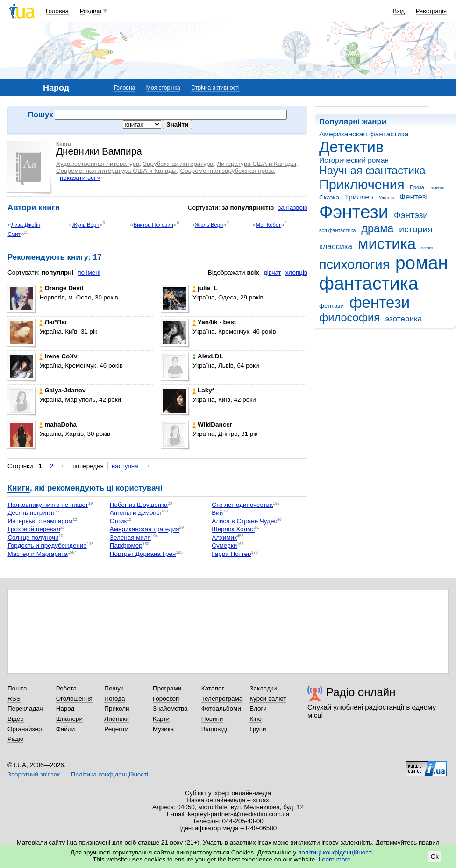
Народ (65, 708)
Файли (66, 729)
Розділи (91, 11)
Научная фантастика (372, 171)
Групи (258, 729)
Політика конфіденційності (110, 774)
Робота (66, 688)
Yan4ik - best (214, 322)
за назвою (293, 208)
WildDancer (212, 424)
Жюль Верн (209, 225)
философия (349, 318)
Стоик (118, 521)
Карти (161, 719)
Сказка (329, 197)
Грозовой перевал (34, 530)
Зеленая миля (130, 537)
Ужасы (386, 198)
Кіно (256, 719)
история (416, 229)
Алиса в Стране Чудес (244, 521)
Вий (217, 513)
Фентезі (413, 197)
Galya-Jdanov (62, 390)
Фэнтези (354, 212)
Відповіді (214, 729)
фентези (380, 302)
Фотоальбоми (221, 708)
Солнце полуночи (33, 537)
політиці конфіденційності (335, 852)
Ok (435, 857)
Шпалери (69, 719)
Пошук (114, 688)
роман (422, 263)
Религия (437, 188)
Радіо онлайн (361, 692)
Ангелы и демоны (135, 513)
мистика (387, 244)
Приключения (362, 185)
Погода (114, 699)
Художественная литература (98, 164)
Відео (16, 719)
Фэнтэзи (411, 215)
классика (336, 246)
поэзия (427, 248)
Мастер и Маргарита (37, 554)
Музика (163, 729)
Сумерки (224, 546)
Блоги (258, 708)
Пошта (17, 688)
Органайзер (25, 729)
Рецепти (116, 729)
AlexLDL (208, 356)
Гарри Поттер (231, 554)
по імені (89, 273)
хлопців (296, 273)
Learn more (335, 859)
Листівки (117, 719)
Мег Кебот (268, 225)
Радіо (15, 739)
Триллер (359, 197)
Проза (417, 187)
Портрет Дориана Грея (143, 554)
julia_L (205, 288)
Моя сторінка (163, 88)
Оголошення (74, 699)
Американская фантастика (364, 134)
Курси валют (268, 699)
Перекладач (25, 708)
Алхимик (224, 537)
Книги (19, 488)
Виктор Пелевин (153, 225)
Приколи (117, 708)
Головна (57, 11)
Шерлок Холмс (233, 530)
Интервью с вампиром (40, 521)
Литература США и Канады (256, 164)
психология (354, 264)
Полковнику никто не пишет (48, 505)
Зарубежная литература (178, 164)
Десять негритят (31, 513)
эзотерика (404, 319)
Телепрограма (222, 699)
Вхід (399, 11)
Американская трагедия (145, 530)
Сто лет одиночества (242, 505)
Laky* (203, 390)
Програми (167, 688)
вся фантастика (338, 230)
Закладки (263, 688)
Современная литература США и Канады (116, 171)
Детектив (351, 147)
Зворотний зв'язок (34, 774)
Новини (212, 719)
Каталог (213, 688)
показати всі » (80, 178)
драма (377, 228)
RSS (14, 699)
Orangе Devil (61, 288)
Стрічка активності (215, 88)
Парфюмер (126, 546)
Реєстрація (431, 11)
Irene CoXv (58, 356)
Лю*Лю (53, 322)
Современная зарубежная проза (227, 171)
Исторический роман (354, 160)
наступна (125, 466)
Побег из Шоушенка (139, 505)
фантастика (369, 283)
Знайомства (170, 708)
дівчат (272, 273)
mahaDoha (58, 424)
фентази (331, 306)
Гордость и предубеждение (47, 546)
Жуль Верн (86, 225)
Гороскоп (166, 699)
